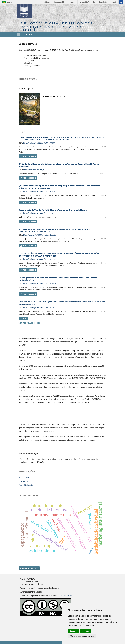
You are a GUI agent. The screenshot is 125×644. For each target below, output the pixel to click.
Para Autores (24, 481)
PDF (24, 318)
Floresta (27, 34)
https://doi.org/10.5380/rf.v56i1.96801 (39, 191)
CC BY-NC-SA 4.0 (65, 596)
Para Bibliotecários (26, 485)
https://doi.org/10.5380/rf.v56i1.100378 (40, 235)
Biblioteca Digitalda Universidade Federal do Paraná (57, 27)
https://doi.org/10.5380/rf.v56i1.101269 (40, 283)
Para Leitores (24, 477)
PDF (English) (29, 156)
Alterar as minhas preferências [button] (82, 636)
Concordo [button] (74, 631)
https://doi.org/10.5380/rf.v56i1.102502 (40, 308)
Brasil (7, 2)
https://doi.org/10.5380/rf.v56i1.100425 (40, 259)
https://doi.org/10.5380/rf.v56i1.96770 (39, 170)
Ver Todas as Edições (29, 323)
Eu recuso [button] (85, 631)
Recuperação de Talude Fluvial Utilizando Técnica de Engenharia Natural (53, 210)
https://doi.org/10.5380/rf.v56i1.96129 (39, 143)
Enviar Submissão (29, 568)
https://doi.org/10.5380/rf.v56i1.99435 (39, 213)
